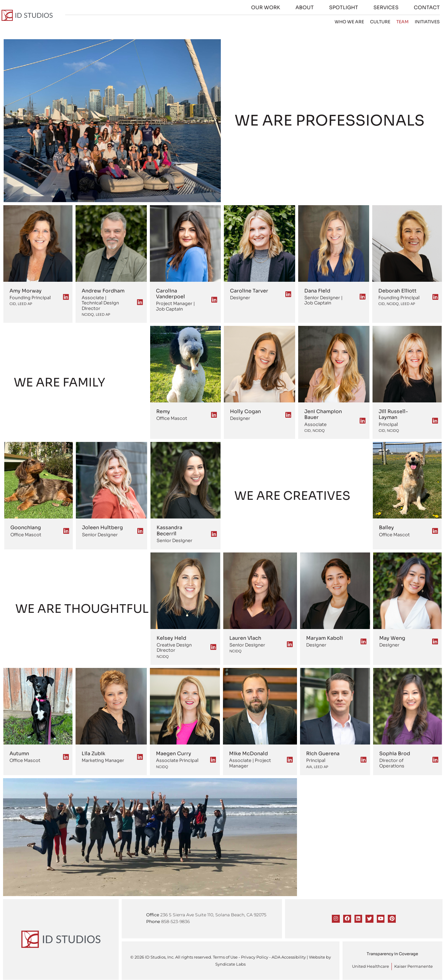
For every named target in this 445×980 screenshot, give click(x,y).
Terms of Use (225, 956)
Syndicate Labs (230, 963)
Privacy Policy (255, 956)
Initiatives (429, 22)
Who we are (351, 22)
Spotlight (346, 8)
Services (388, 8)
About (307, 8)
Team (405, 22)
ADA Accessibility (289, 956)
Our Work (268, 8)
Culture (382, 22)
